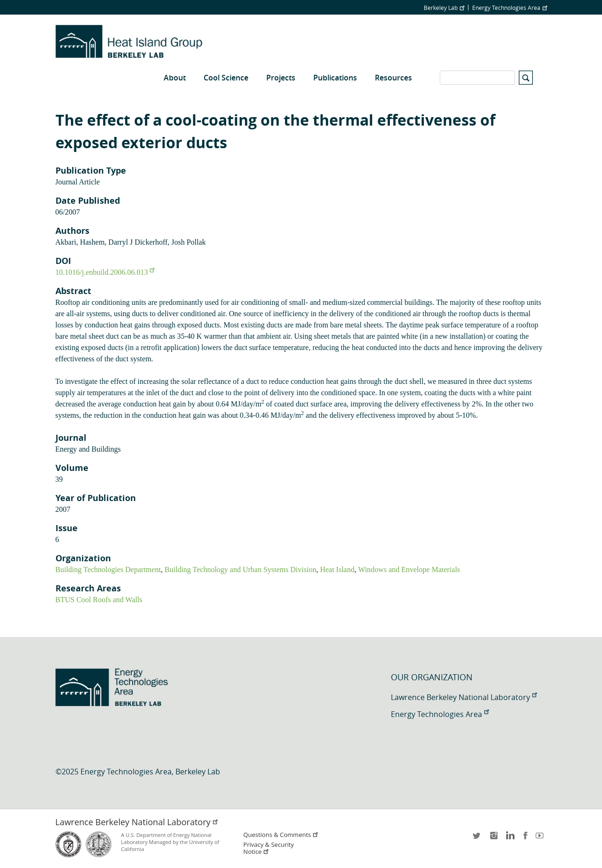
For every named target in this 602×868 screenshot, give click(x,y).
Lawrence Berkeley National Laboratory (464, 697)
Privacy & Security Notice (268, 848)
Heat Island (337, 569)
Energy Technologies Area (510, 8)
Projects (281, 78)
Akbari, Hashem (80, 242)
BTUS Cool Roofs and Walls (99, 600)
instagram (493, 839)
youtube (541, 839)
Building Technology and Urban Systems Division (241, 569)
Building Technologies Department (108, 569)
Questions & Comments (281, 835)
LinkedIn (509, 839)
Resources (393, 78)
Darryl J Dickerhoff (138, 242)
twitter (477, 839)
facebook (525, 839)
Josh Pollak (188, 242)
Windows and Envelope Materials (409, 569)
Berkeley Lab (444, 8)
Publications (335, 78)
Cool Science (226, 78)
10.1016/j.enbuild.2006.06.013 (105, 272)
